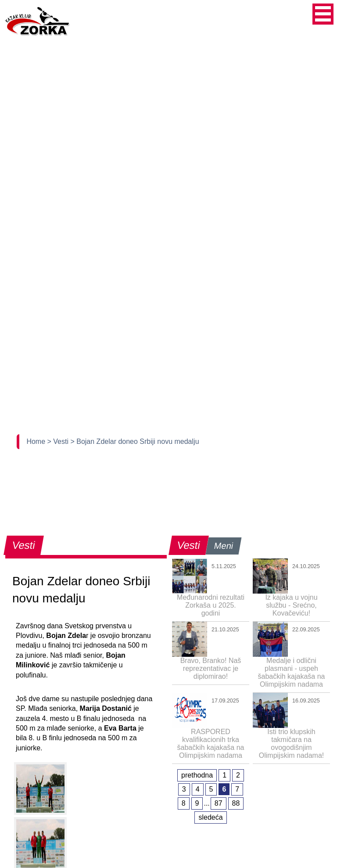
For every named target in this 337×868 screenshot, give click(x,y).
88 (236, 803)
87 (219, 803)
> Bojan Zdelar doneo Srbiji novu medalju (134, 441)
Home (37, 441)
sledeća (210, 817)
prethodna (197, 775)
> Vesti (59, 441)
